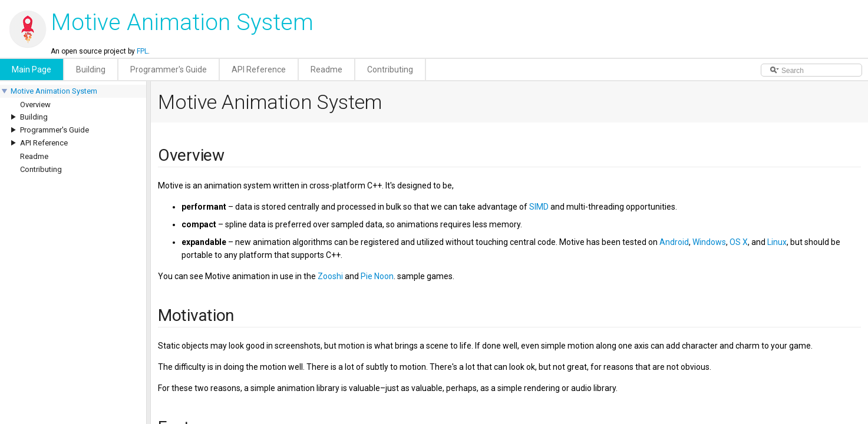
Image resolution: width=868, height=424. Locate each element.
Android (674, 242)
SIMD (539, 207)
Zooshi (330, 276)
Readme (34, 156)
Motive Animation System (54, 91)
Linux (777, 242)
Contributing (41, 169)
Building (34, 117)
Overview (35, 105)
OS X (739, 242)
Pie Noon (377, 276)
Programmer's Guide (55, 130)
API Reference (44, 143)
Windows (709, 242)
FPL (142, 51)
